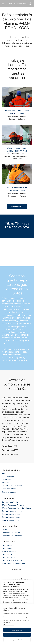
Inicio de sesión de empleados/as (17, 579)
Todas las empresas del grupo (13, 563)
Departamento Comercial (12, 536)
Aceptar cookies (17, 630)
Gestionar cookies (9, 492)
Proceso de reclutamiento (12, 486)
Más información (9, 625)
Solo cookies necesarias (17, 635)
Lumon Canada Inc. (9, 557)
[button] (30, 4)
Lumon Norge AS (8, 554)
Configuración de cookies (17, 640)
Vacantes (5, 483)
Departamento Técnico (11, 533)
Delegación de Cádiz (10, 502)
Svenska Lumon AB (9, 551)
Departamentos (8, 477)
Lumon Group (7, 545)
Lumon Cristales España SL (17, 4)
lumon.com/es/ (17, 569)
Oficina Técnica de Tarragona (13, 505)
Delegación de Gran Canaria (13, 511)
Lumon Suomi (7, 548)
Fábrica (5, 530)
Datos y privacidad (9, 489)
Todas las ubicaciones (10, 520)
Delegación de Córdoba (11, 517)
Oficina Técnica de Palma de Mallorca (16, 508)
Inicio (4, 473)
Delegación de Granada (11, 514)
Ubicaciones (7, 480)
